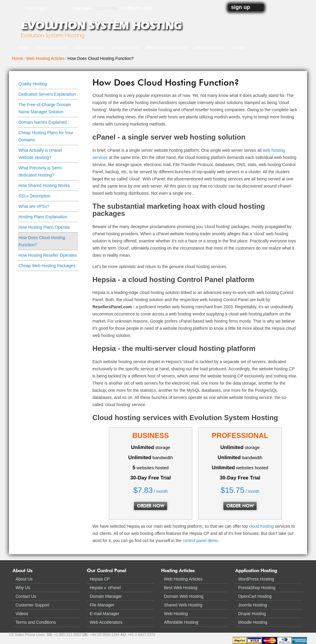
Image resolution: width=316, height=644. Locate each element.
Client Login (35, 8)
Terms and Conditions (36, 622)
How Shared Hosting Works (44, 185)
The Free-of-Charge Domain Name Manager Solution (45, 108)
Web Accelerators (106, 622)
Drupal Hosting (252, 614)
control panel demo (200, 541)
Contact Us (26, 596)
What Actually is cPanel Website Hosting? (40, 154)
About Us (24, 579)
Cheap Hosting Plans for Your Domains (46, 136)
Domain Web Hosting (184, 596)
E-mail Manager (104, 614)
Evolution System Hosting (101, 26)
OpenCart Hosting (255, 596)
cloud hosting (262, 526)
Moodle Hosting (253, 622)
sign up (241, 7)
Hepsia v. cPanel (105, 588)
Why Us (23, 588)
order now (151, 506)
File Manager (102, 605)
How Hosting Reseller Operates (48, 255)
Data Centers (209, 48)
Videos (22, 614)
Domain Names (89, 48)
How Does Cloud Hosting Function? (42, 241)
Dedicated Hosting (166, 48)
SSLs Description (34, 196)
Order (238, 48)
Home (24, 48)
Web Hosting (176, 614)
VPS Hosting (125, 48)
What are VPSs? (34, 206)
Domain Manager (106, 596)
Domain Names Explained (43, 122)
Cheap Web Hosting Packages (47, 266)
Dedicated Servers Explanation (47, 94)
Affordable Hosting (181, 622)
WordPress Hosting (256, 579)
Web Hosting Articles (45, 58)
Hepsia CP (100, 579)
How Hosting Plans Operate (44, 227)
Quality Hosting (33, 84)
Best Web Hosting (181, 588)
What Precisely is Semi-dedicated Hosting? (41, 171)
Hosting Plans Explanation (43, 217)
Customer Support (32, 605)
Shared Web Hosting (183, 605)
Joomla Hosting (253, 605)
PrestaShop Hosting (257, 588)
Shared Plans (52, 48)
